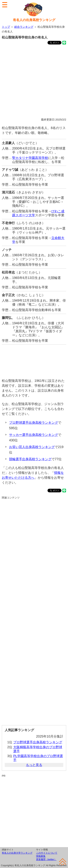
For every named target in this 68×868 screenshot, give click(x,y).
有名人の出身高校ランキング (34, 20)
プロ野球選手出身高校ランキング (34, 423)
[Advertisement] (34, 82)
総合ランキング (24, 27)
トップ (6, 27)
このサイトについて (47, 853)
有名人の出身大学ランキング (17, 853)
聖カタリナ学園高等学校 (30, 158)
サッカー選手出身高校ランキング (34, 435)
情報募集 (41, 856)
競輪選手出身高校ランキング (30, 459)
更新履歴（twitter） (46, 859)
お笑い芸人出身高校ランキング (32, 447)
